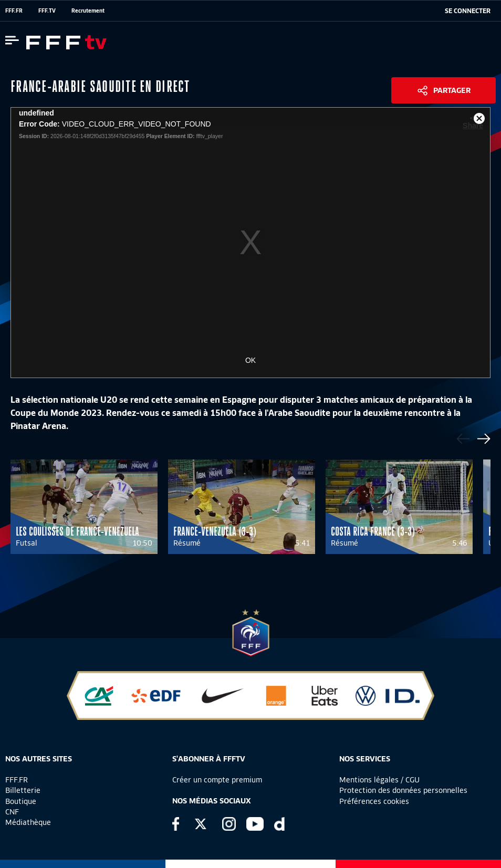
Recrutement (88, 11)
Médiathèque (28, 822)
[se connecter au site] (468, 11)
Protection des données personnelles (403, 790)
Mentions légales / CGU (379, 780)
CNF (12, 812)
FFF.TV (47, 11)
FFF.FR (14, 11)
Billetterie (23, 790)
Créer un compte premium (217, 780)
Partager (452, 90)
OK (250, 360)
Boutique (21, 801)
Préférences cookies (374, 801)
